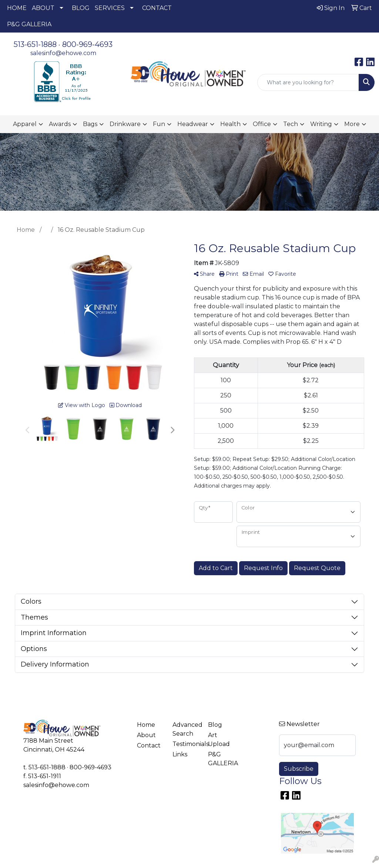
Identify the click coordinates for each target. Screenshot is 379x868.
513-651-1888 (35, 44)
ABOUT (43, 8)
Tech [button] (291, 124)
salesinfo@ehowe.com (63, 53)
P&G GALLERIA (29, 24)
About (146, 735)
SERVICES (110, 8)
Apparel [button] (25, 124)
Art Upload (219, 740)
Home (146, 725)
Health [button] (230, 124)
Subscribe (299, 769)
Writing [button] (321, 124)
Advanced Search (186, 729)
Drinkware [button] (125, 124)
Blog (215, 725)
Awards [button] (60, 124)
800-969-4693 (87, 44)
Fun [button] (159, 124)
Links (180, 754)
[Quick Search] (308, 82)
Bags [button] (90, 124)
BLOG (81, 8)
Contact (149, 745)
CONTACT (157, 8)
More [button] (352, 124)
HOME (17, 8)
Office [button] (262, 124)
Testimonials (186, 744)
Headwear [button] (193, 124)
